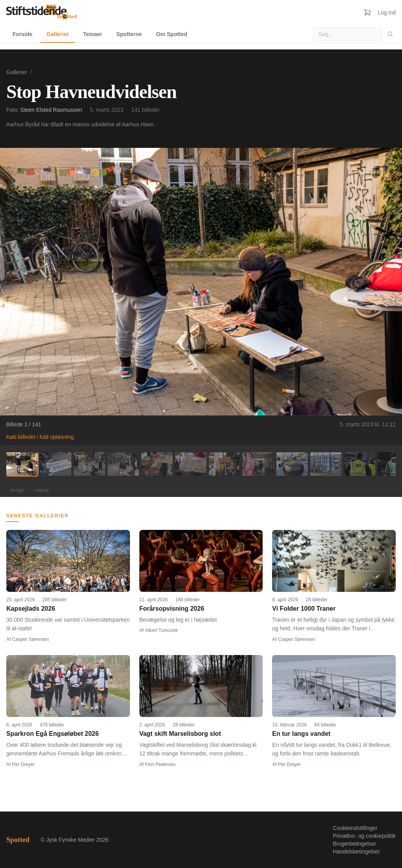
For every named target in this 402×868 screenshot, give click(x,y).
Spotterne (129, 34)
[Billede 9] (292, 464)
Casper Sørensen (31, 639)
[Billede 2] (56, 464)
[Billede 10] (326, 464)
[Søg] (390, 34)
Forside (23, 34)
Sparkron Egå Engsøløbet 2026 (53, 734)
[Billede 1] (22, 464)
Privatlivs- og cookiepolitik (364, 836)
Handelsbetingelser (356, 852)
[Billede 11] (360, 464)
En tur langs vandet (301, 734)
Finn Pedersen (160, 764)
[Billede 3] (90, 464)
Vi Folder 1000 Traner (304, 609)
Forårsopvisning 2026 (172, 609)
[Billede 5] (157, 464)
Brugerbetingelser (355, 844)
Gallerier (58, 34)
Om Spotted (172, 34)
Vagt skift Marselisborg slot (180, 734)
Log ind (387, 13)
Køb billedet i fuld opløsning (40, 437)
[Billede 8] (258, 464)
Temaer (92, 34)
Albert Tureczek (161, 630)
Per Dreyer (24, 764)
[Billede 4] (123, 464)
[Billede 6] (191, 464)
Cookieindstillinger (355, 828)
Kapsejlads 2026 (31, 609)
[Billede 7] (225, 464)
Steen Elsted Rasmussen (51, 110)
